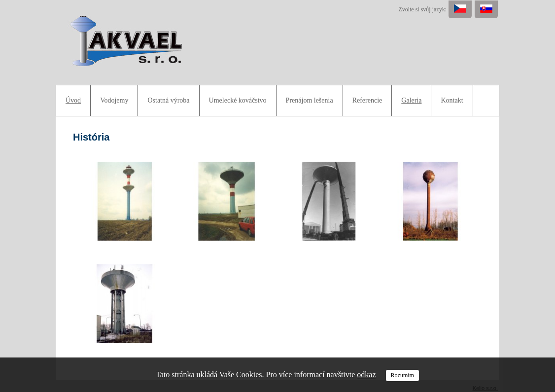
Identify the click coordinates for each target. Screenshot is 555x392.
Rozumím (402, 375)
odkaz (366, 374)
